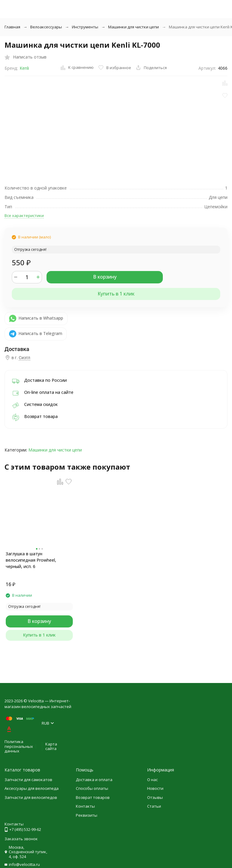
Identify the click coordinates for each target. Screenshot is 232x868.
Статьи (154, 806)
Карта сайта (51, 746)
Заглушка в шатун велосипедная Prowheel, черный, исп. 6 (31, 560)
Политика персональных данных (19, 746)
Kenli (24, 68)
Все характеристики (24, 215)
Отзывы (155, 797)
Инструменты (85, 27)
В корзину (105, 277)
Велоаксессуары (46, 27)
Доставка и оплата (94, 780)
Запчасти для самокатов (28, 780)
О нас (152, 780)
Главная (12, 27)
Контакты (85, 806)
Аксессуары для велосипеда (32, 788)
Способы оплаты (92, 788)
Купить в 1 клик (116, 294)
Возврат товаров (93, 797)
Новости (155, 788)
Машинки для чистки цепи (134, 27)
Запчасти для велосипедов (31, 797)
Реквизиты (87, 815)
